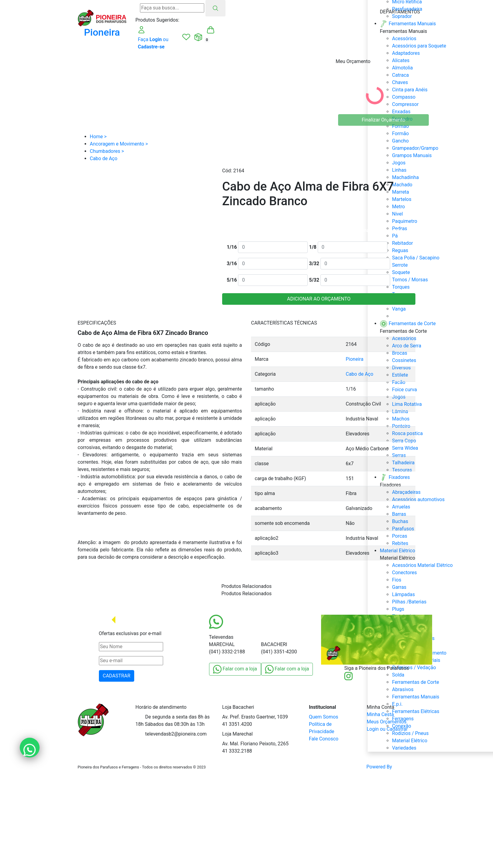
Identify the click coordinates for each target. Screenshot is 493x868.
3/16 (232, 264)
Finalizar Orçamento (384, 120)
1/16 (232, 247)
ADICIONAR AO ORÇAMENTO (319, 299)
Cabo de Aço (360, 374)
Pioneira (355, 359)
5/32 (314, 280)
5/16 (232, 280)
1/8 (313, 247)
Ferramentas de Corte (415, 682)
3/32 (314, 264)
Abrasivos (403, 689)
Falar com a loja (235, 669)
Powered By (391, 767)
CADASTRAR (117, 676)
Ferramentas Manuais (416, 697)
